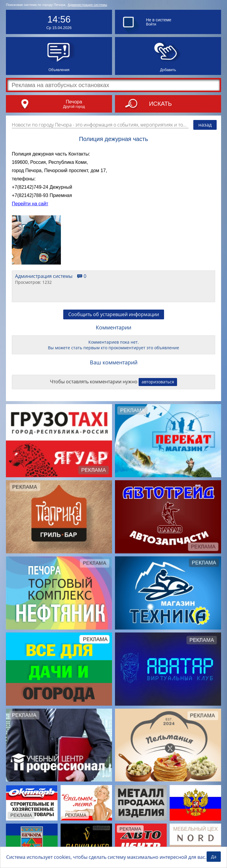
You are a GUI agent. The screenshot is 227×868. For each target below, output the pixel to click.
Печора (74, 102)
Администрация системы (87, 5)
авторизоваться (158, 382)
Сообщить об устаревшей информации (114, 314)
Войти (151, 24)
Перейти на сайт (30, 204)
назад (205, 125)
